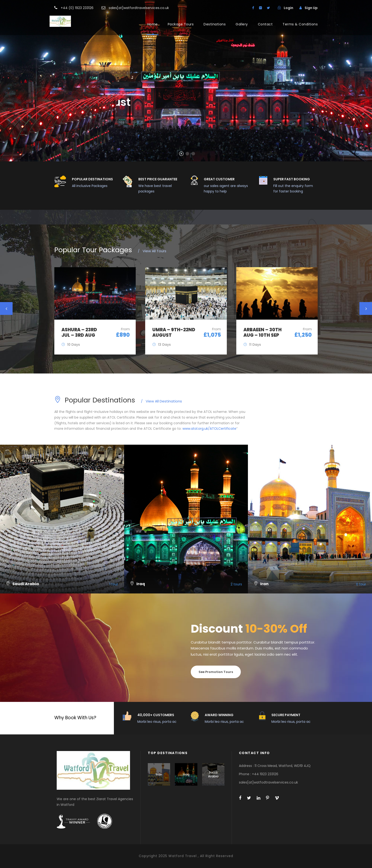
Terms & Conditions (300, 24)
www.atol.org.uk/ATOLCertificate (209, 429)
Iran (159, 774)
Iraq (186, 774)
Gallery (242, 24)
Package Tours (181, 24)
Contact (265, 24)
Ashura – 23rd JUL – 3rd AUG (79, 332)
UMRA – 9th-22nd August (174, 332)
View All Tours (152, 251)
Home (153, 24)
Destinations (215, 24)
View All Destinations (161, 401)
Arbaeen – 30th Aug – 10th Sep (263, 332)
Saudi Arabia (213, 774)
